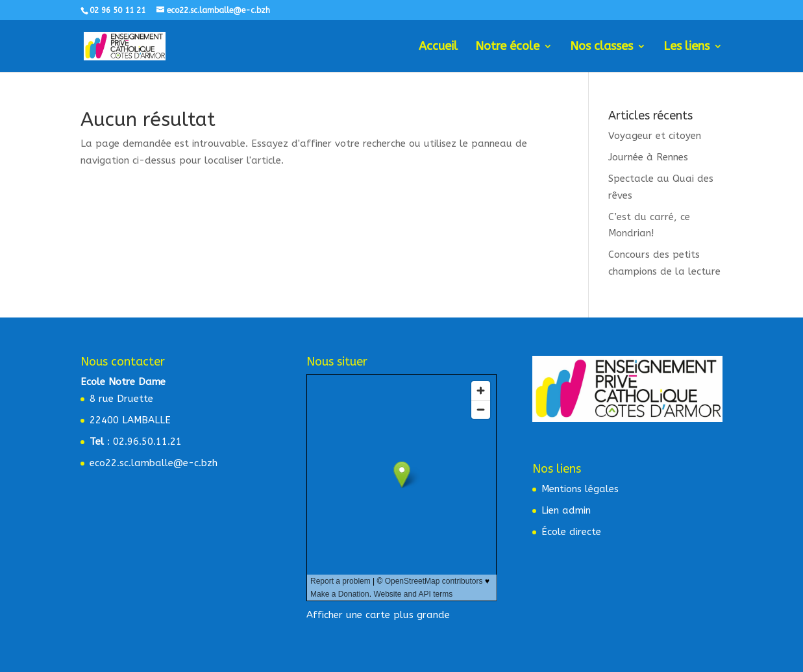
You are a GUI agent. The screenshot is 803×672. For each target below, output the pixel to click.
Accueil (438, 47)
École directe (571, 532)
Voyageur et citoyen (655, 136)
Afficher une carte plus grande (378, 615)
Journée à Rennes (648, 157)
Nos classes (601, 47)
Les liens (686, 47)
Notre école (507, 47)
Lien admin (566, 510)
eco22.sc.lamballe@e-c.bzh (154, 463)
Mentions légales (580, 489)
